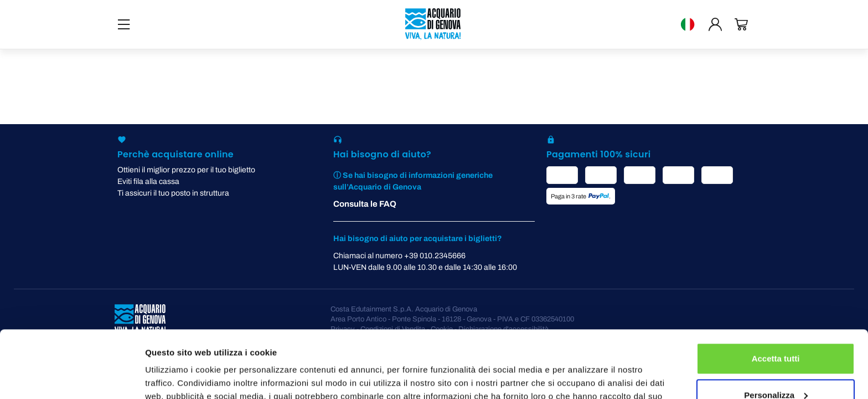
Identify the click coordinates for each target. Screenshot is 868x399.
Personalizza (776, 332)
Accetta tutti (776, 296)
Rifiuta (776, 368)
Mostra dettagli (175, 377)
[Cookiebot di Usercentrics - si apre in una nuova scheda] (72, 377)
